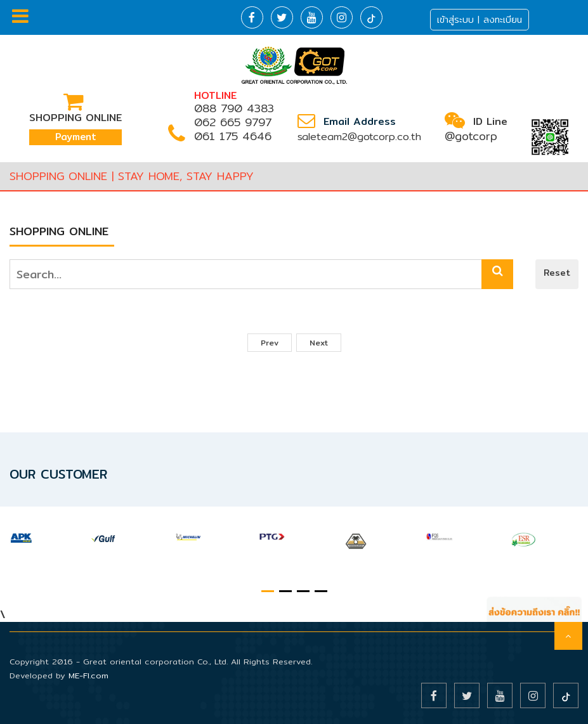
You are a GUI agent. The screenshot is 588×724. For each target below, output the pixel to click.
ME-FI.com (88, 675)
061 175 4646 (233, 136)
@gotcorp (471, 136)
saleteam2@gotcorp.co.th (359, 137)
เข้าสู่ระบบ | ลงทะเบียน (480, 20)
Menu (20, 16)
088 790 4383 (234, 108)
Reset (557, 273)
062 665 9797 (233, 122)
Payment (76, 137)
